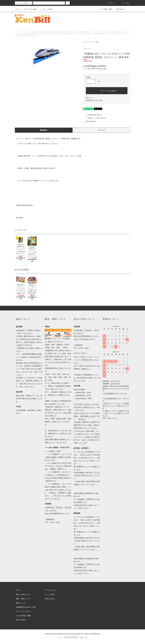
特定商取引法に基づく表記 (94, 100)
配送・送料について (23, 599)
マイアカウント (51, 590)
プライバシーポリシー (24, 611)
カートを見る (50, 594)
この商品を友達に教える (92, 115)
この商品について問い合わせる (94, 118)
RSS (18, 620)
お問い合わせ (119, 9)
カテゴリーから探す (29, 9)
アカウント (110, 3)
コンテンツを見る (45, 9)
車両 (97, 42)
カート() (124, 3)
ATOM (23, 620)
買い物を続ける (90, 121)
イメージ (101, 130)
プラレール (91, 42)
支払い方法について (23, 594)
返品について (90, 98)
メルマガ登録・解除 (104, 9)
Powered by (72, 638)
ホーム (18, 9)
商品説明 (44, 130)
